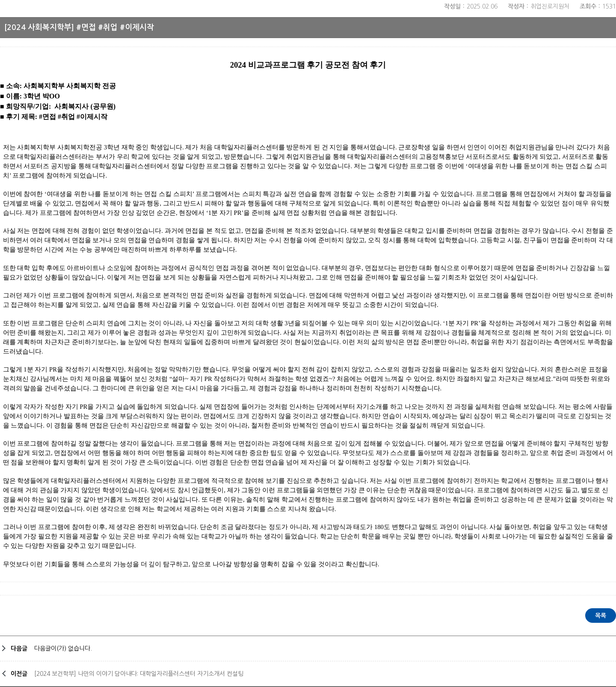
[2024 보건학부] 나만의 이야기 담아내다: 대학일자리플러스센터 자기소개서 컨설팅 (139, 674)
